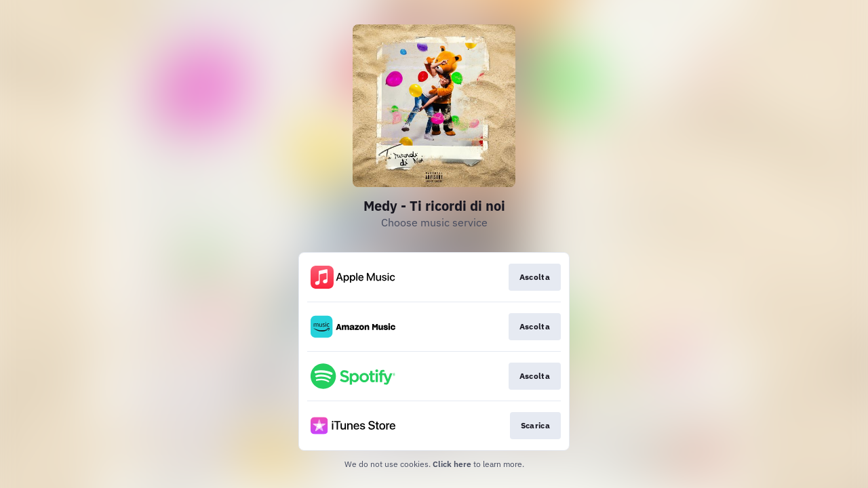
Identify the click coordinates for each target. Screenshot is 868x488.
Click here (452, 464)
